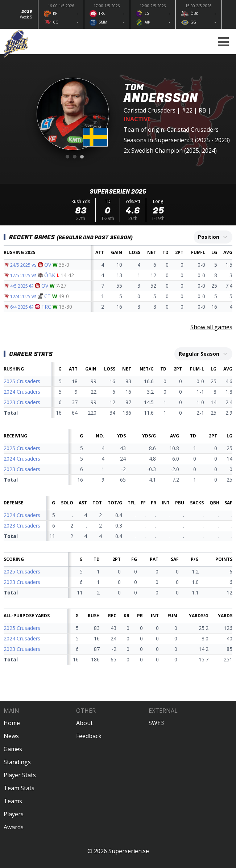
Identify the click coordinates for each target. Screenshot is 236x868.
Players (14, 814)
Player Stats (20, 775)
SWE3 (156, 723)
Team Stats (19, 788)
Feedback (89, 736)
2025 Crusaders (22, 381)
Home (12, 723)
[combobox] (213, 237)
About (84, 723)
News (11, 736)
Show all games (211, 327)
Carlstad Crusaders (150, 110)
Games (13, 749)
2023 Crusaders (22, 402)
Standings (17, 762)
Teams (13, 801)
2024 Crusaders (22, 392)
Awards (14, 827)
